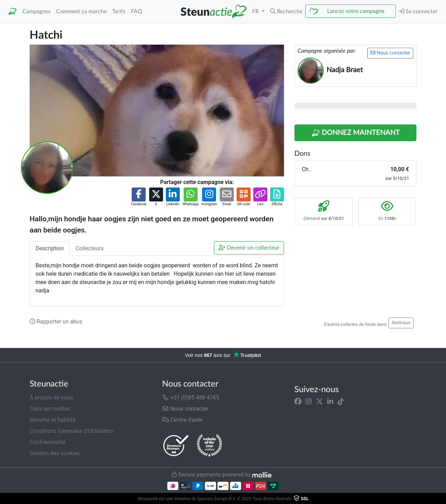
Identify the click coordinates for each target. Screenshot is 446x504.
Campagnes (36, 12)
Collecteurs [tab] (90, 248)
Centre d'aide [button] (182, 420)
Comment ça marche (81, 12)
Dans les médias (50, 409)
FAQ (137, 12)
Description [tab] (50, 248)
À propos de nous (51, 398)
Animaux (401, 323)
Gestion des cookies (55, 453)
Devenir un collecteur (249, 248)
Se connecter (418, 11)
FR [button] (256, 12)
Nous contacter (390, 53)
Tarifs (119, 12)
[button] (286, 12)
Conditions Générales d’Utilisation (71, 431)
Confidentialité (48, 442)
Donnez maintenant (356, 133)
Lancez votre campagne (356, 11)
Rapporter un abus (56, 322)
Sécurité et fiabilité (53, 420)
